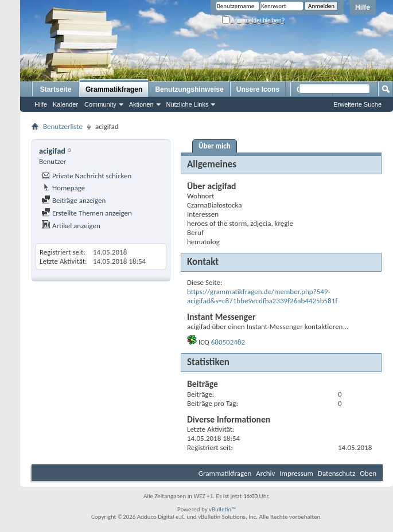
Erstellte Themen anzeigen (87, 213)
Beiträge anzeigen (73, 200)
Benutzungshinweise (189, 89)
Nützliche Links (188, 104)
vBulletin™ (222, 509)
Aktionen (141, 104)
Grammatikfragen (114, 89)
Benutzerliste (63, 126)
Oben (368, 473)
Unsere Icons (258, 89)
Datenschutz (336, 473)
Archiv (265, 473)
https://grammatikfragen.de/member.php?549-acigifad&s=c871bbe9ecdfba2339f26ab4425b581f (262, 296)
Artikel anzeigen (71, 226)
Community (100, 104)
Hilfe (363, 7)
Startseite (56, 89)
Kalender (65, 104)
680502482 (228, 342)
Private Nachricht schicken (86, 176)
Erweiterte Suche (357, 104)
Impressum (296, 473)
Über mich (215, 146)
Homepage (63, 188)
